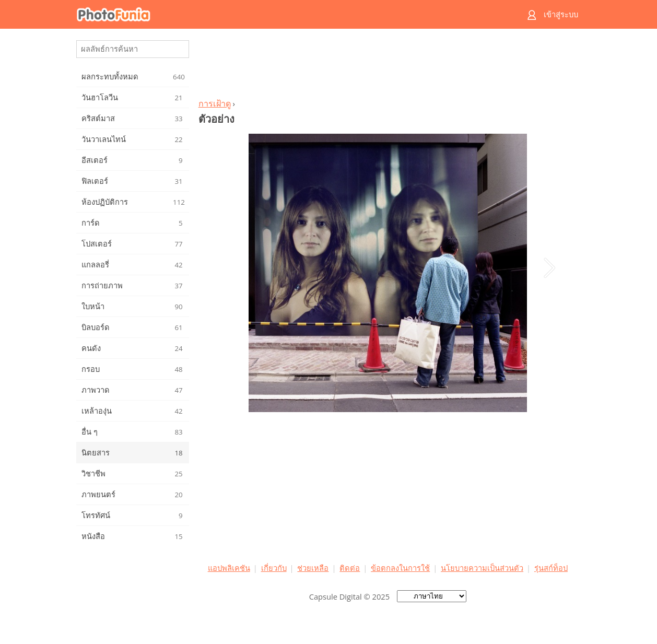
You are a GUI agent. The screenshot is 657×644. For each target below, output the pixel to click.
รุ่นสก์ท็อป (551, 568)
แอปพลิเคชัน (229, 568)
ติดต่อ (350, 568)
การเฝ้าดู (215, 103)
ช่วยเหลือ (313, 568)
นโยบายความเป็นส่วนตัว (482, 568)
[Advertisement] (388, 66)
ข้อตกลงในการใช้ (400, 568)
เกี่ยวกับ (274, 568)
